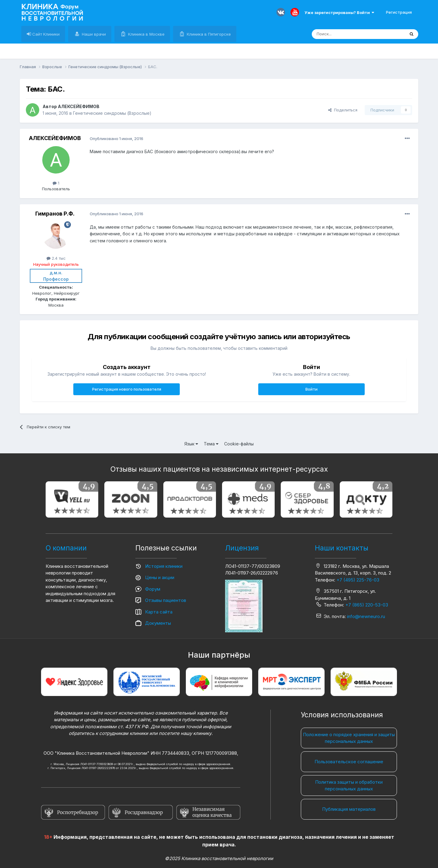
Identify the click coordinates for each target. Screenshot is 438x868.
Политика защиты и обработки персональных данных (349, 785)
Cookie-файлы (239, 444)
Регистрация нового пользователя (127, 389)
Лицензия (242, 548)
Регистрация (399, 12)
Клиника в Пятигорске (208, 34)
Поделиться (343, 110)
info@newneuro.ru (366, 616)
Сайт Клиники (45, 34)
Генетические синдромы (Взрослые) (112, 113)
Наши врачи (93, 34)
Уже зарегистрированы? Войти (339, 12)
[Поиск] (344, 34)
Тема (211, 444)
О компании (66, 548)
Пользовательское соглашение (349, 762)
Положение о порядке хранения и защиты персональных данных (349, 738)
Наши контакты (342, 548)
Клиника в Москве (146, 34)
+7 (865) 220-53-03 (367, 605)
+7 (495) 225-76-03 (358, 580)
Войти (311, 389)
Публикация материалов (349, 809)
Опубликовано (116, 139)
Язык (191, 444)
